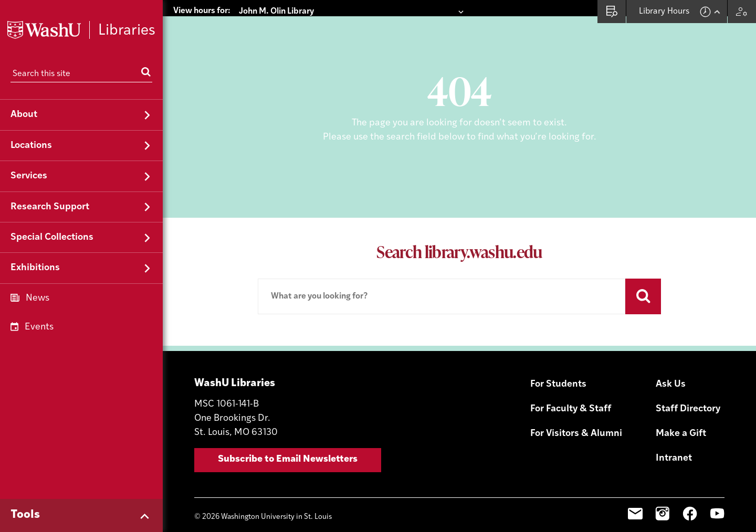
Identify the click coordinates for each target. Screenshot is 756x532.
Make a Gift (681, 417)
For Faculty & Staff (571, 393)
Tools (25, 515)
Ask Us (671, 368)
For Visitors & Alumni (576, 417)
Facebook (690, 497)
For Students (558, 368)
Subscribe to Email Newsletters (288, 443)
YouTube (717, 497)
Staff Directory (688, 393)
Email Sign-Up (635, 497)
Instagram (663, 497)
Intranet (674, 441)
